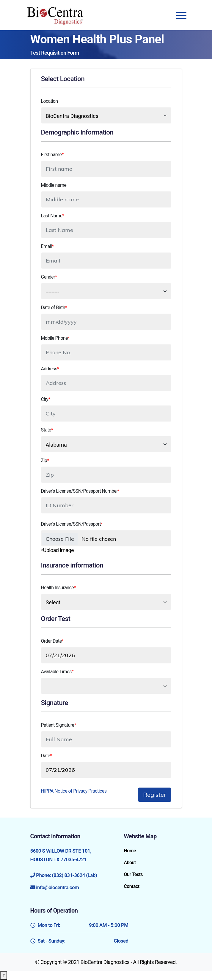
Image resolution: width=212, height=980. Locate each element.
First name (52, 155)
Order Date (52, 641)
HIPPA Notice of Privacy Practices (74, 791)
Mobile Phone (55, 338)
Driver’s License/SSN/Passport (72, 524)
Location (50, 101)
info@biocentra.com (57, 887)
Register (155, 795)
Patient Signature (59, 725)
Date (47, 756)
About (130, 863)
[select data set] (106, 115)
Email (47, 246)
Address (50, 369)
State (47, 430)
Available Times (57, 672)
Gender (49, 277)
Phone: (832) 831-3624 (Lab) (66, 875)
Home (130, 851)
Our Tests (133, 874)
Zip (45, 460)
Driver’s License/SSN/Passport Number (80, 491)
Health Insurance (58, 588)
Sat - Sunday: (79, 941)
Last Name (53, 216)
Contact (131, 886)
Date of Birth (54, 308)
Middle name (54, 185)
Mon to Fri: (79, 925)
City (46, 399)
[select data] (106, 602)
